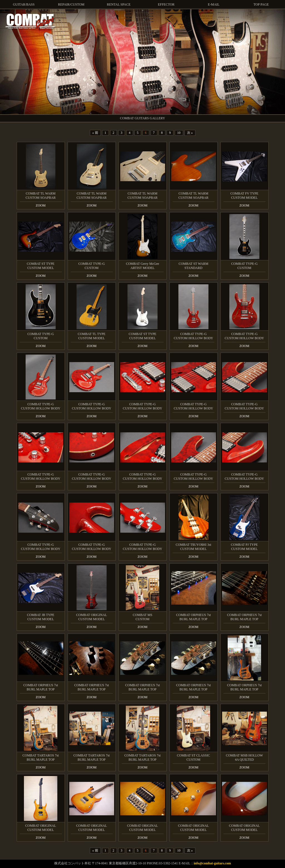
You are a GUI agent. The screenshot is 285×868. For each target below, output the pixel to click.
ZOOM (40, 205)
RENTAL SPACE (119, 4)
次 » (190, 133)
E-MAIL (214, 4)
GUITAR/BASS (24, 4)
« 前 (95, 133)
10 (179, 133)
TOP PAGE (261, 4)
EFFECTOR (166, 4)
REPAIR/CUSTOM (71, 4)
